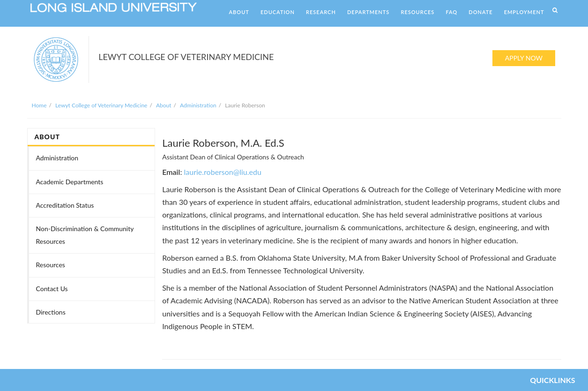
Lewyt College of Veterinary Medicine (101, 105)
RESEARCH (321, 12)
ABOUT (239, 12)
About (164, 105)
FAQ (451, 12)
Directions (51, 312)
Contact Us (52, 289)
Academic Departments (70, 182)
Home (39, 105)
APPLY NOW (524, 58)
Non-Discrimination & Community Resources (85, 235)
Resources (51, 265)
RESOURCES (417, 12)
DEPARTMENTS (368, 12)
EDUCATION (278, 12)
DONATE (480, 12)
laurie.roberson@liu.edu (223, 172)
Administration (198, 105)
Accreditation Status (65, 205)
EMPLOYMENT (524, 12)
